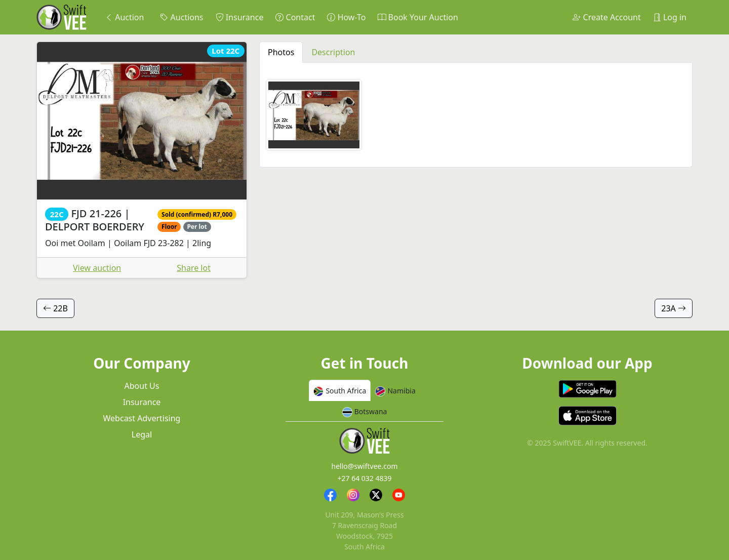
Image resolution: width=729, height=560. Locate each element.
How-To (346, 17)
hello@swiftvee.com (365, 466)
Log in (670, 17)
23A (674, 308)
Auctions (181, 17)
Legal (142, 434)
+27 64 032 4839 (364, 478)
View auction (97, 268)
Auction (124, 17)
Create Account (606, 17)
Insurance (240, 17)
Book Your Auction (418, 17)
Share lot (194, 268)
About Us (142, 386)
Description (333, 52)
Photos (281, 52)
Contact (295, 17)
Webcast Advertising (142, 418)
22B (55, 308)
